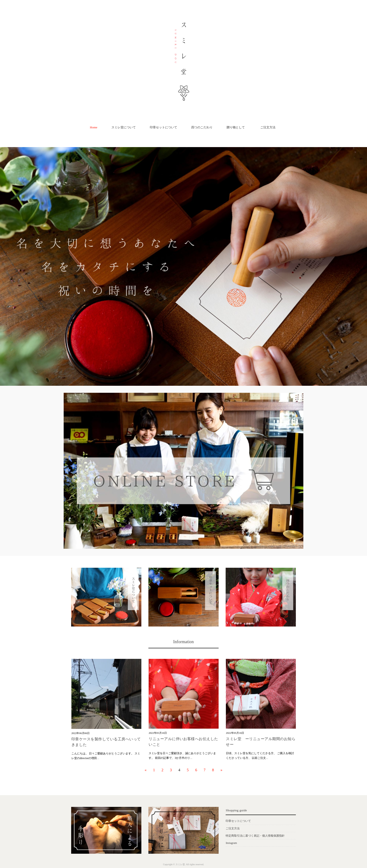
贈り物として (236, 127)
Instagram (231, 843)
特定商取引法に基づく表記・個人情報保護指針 (255, 836)
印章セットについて (163, 127)
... (98, 758)
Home (94, 127)
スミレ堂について (124, 127)
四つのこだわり (202, 127)
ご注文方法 (269, 127)
